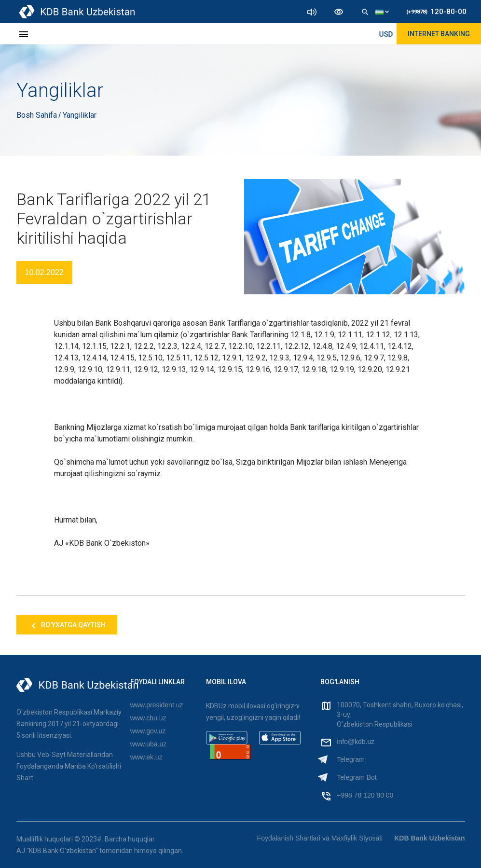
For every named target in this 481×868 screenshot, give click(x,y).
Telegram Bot (357, 777)
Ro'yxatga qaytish (67, 626)
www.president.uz (157, 705)
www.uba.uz (148, 744)
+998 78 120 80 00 (365, 795)
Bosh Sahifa (38, 115)
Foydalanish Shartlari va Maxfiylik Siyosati (320, 838)
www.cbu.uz (148, 718)
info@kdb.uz (356, 742)
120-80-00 (436, 12)
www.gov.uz (148, 731)
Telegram (351, 759)
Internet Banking (439, 34)
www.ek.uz (146, 757)
